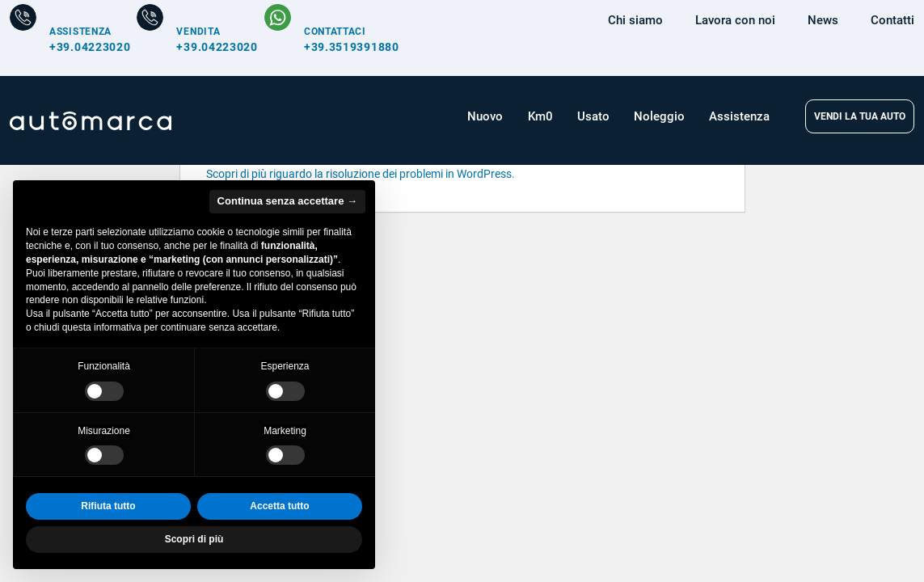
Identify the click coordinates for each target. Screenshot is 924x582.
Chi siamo (635, 20)
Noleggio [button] (659, 116)
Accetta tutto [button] (279, 506)
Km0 (540, 116)
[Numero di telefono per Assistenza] (70, 38)
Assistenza (739, 116)
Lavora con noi (735, 20)
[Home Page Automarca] (91, 121)
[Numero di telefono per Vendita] (197, 38)
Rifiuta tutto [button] (108, 506)
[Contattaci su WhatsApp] (332, 38)
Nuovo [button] (485, 116)
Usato (593, 116)
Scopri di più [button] (194, 539)
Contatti (892, 20)
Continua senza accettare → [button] (287, 201)
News (823, 20)
